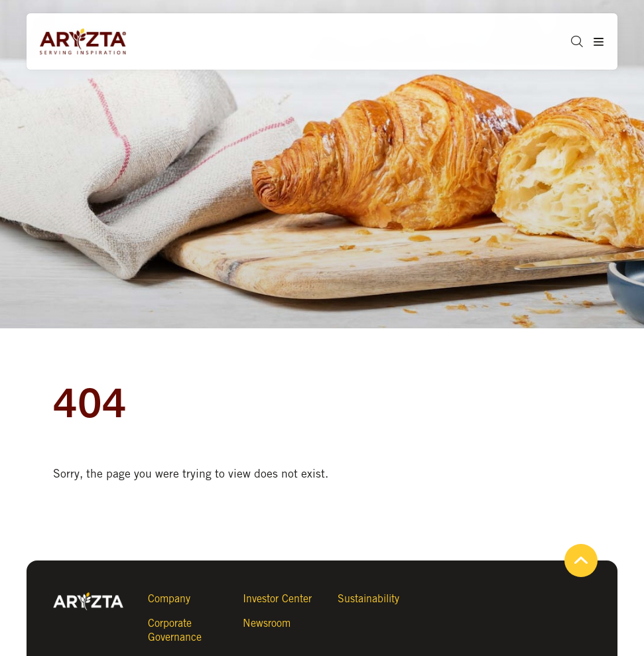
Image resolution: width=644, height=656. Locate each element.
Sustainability (368, 599)
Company (169, 599)
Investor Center (277, 599)
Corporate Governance (175, 630)
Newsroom (267, 623)
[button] (572, 41)
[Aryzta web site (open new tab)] (90, 42)
